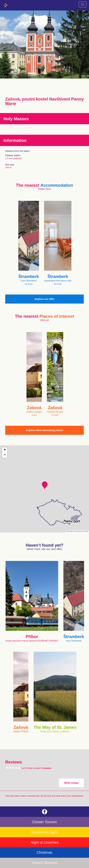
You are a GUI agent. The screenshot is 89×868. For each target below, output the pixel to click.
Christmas (44, 852)
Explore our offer (44, 299)
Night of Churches (44, 842)
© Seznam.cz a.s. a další (81, 532)
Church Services (44, 863)
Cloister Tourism (44, 822)
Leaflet (70, 532)
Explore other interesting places (44, 430)
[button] (45, 485)
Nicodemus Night (44, 832)
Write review (71, 783)
